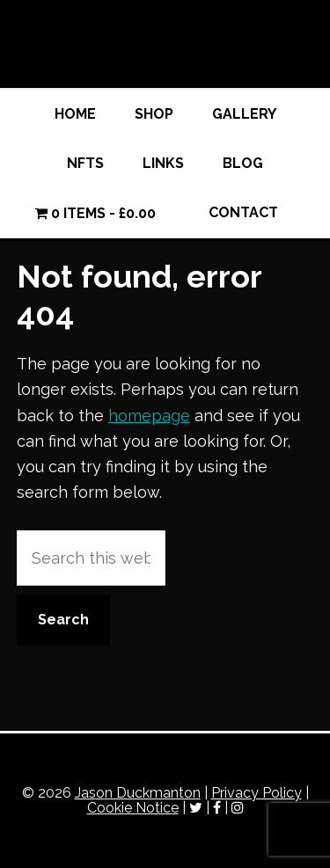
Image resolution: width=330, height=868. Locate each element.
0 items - (95, 213)
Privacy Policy (257, 793)
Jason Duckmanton (165, 44)
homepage (149, 416)
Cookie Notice (133, 808)
